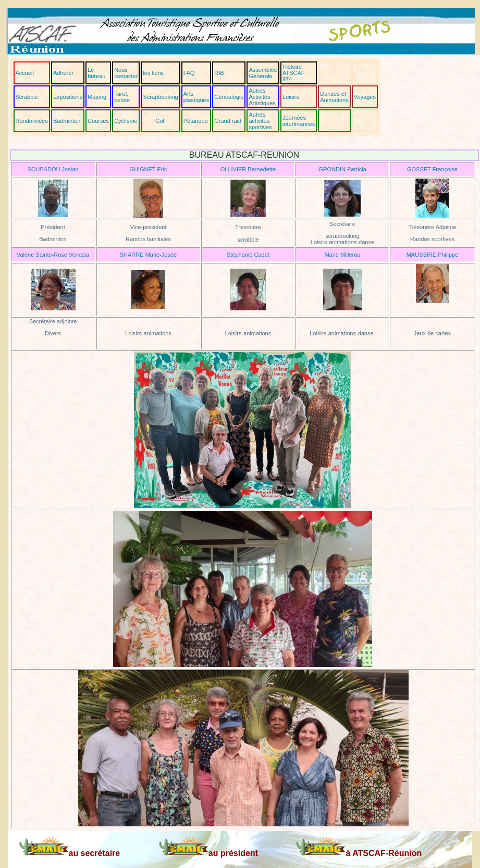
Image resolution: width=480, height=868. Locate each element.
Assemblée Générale (263, 73)
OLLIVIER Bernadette (248, 169)
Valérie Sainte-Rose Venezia (53, 255)
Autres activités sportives (260, 121)
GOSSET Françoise (432, 169)
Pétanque (196, 121)
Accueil (25, 73)
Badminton (67, 121)
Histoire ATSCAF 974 (294, 73)
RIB (219, 73)
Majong (97, 97)
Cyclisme (126, 121)
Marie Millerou (342, 255)
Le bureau (96, 73)
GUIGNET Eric (148, 169)
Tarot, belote (122, 97)
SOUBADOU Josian (53, 169)
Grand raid (228, 121)
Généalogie (229, 97)
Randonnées (32, 121)
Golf (161, 121)
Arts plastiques (196, 97)
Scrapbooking (160, 97)
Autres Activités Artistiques (262, 97)
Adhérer (63, 73)
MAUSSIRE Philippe (433, 255)
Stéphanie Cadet (248, 255)
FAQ (189, 73)
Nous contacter (126, 73)
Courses (98, 121)
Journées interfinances (299, 121)
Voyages (365, 97)
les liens (153, 73)
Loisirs (291, 97)
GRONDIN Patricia (342, 169)
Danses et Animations (334, 97)
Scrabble (27, 97)
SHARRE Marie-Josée (148, 255)
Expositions (68, 97)
